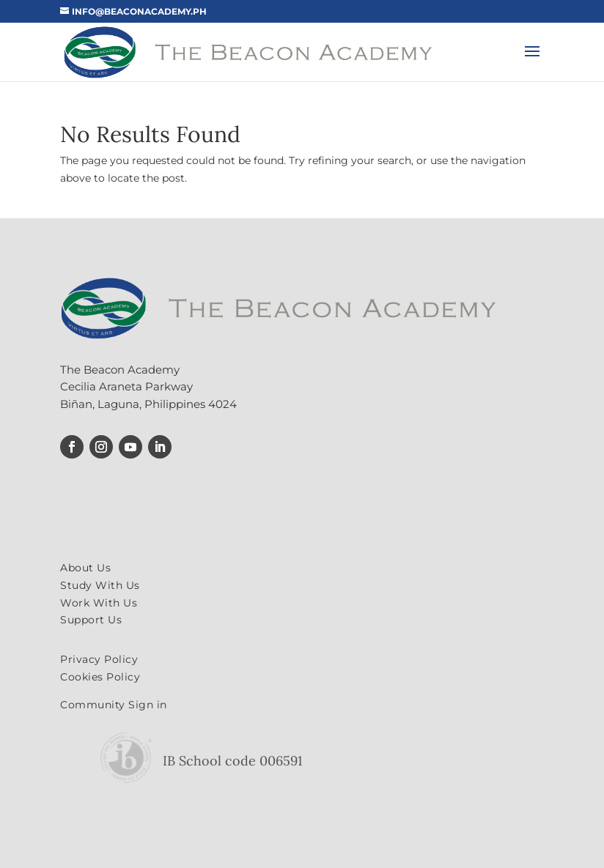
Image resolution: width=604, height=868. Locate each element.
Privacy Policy (99, 659)
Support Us (91, 620)
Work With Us (99, 603)
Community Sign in (114, 705)
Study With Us (100, 585)
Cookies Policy (100, 677)
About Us (85, 568)
